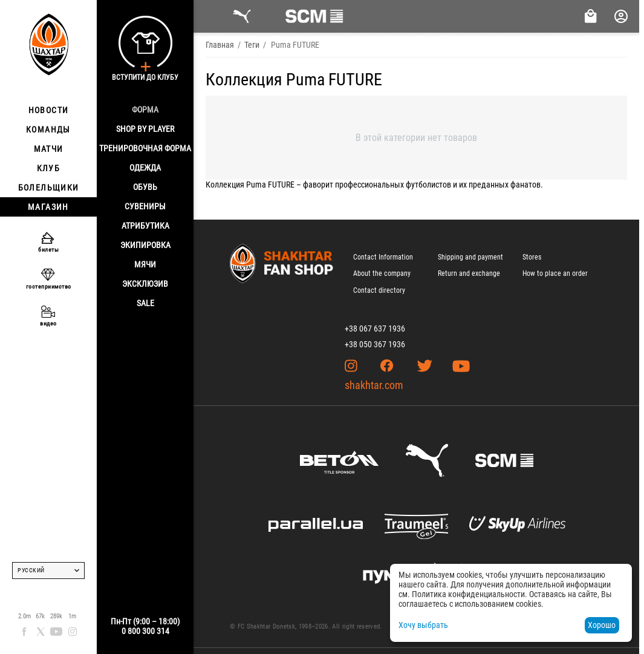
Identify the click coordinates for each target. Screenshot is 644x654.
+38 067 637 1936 (375, 329)
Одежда (145, 168)
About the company (382, 273)
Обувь (145, 187)
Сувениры (145, 206)
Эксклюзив (145, 284)
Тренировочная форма (145, 148)
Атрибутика (145, 226)
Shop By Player (145, 129)
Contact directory (379, 290)
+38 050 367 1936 (375, 344)
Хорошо (602, 625)
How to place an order (555, 273)
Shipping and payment (470, 257)
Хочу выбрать (423, 625)
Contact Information (383, 257)
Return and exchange (469, 273)
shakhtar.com (374, 385)
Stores (532, 257)
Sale (145, 303)
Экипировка (145, 245)
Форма (145, 110)
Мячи (145, 264)
